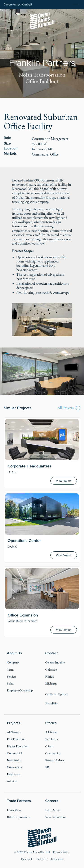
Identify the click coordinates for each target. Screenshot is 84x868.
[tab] (13, 353)
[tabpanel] (42, 371)
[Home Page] (18, 5)
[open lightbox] (42, 319)
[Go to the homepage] (42, 838)
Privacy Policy (61, 852)
